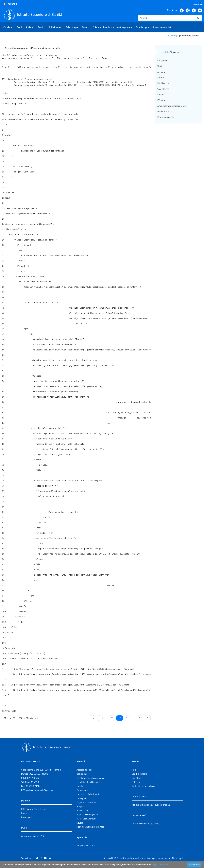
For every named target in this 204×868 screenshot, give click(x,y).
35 (141, 717)
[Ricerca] (167, 18)
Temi (160, 66)
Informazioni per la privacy (34, 809)
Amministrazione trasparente (172, 106)
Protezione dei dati (166, 117)
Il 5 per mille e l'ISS (86, 846)
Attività (161, 72)
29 (113, 717)
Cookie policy (27, 817)
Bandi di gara (164, 111)
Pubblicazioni (164, 83)
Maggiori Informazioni (161, 865)
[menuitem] (9, 27)
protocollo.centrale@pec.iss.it (40, 790)
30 (121, 717)
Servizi (161, 78)
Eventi (161, 95)
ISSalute (161, 100)
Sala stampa (172, 36)
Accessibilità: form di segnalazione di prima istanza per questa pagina (137, 858)
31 (128, 717)
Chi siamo (162, 61)
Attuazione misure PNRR (33, 836)
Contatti (25, 813)
